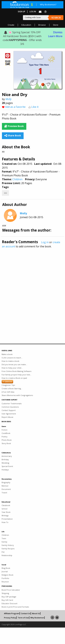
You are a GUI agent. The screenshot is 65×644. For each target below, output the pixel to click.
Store (56, 25)
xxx (5, 193)
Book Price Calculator (11, 590)
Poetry (4, 437)
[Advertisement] (30, 289)
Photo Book (7, 440)
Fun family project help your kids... (17, 375)
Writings (5, 515)
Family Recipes (8, 549)
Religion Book (7, 575)
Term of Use (23, 618)
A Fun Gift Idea (8, 392)
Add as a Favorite (15, 107)
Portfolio (5, 578)
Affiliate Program (12, 613)
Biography (6, 482)
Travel (4, 493)
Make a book (7, 354)
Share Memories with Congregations (17, 395)
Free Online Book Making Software (17, 371)
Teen (4, 538)
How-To (5, 522)
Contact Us (26, 613)
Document (6, 489)
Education (26, 25)
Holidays (5, 470)
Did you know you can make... (14, 364)
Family (4, 542)
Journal (5, 571)
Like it (35, 107)
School (4, 509)
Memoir (5, 486)
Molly (8, 99)
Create (11, 25)
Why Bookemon (37, 618)
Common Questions (10, 407)
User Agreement (9, 414)
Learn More (55, 36)
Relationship (7, 555)
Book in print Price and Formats (15, 607)
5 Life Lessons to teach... (12, 358)
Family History (8, 545)
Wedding (5, 463)
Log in (45, 242)
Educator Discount (9, 603)
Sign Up (22, 12)
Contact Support (9, 410)
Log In (33, 12)
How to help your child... (12, 368)
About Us (36, 613)
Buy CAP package (9, 597)
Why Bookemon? (48, 5)
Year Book (6, 512)
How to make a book (10, 361)
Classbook (6, 505)
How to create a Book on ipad (14, 378)
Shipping (5, 593)
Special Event (7, 466)
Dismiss (58, 32)
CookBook (6, 433)
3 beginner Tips (8, 385)
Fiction (4, 430)
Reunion (5, 582)
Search (56, 18)
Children (17, 179)
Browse (42, 25)
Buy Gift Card (7, 600)
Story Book (6, 443)
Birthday (5, 459)
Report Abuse (7, 417)
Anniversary (7, 456)
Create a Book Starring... (12, 388)
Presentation (7, 519)
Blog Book (6, 568)
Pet (3, 552)
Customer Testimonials (12, 403)
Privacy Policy (10, 618)
